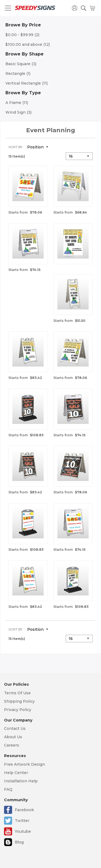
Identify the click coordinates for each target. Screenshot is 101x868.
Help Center (16, 773)
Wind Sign (18, 112)
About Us (13, 737)
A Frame (17, 103)
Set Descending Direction (56, 147)
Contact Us (15, 728)
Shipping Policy (19, 701)
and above (28, 44)
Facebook (24, 810)
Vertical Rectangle (27, 83)
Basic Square (21, 64)
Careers (12, 745)
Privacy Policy (18, 710)
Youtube (23, 831)
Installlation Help (21, 781)
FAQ (8, 789)
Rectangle (18, 74)
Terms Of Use (17, 693)
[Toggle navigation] (8, 8)
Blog (19, 842)
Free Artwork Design (25, 764)
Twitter (22, 821)
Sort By (15, 147)
